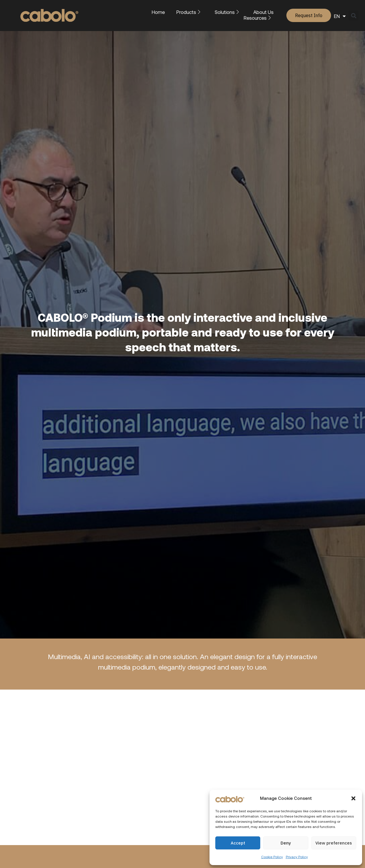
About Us (263, 12)
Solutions (228, 12)
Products (190, 12)
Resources (259, 18)
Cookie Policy (272, 857)
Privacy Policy (297, 857)
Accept (238, 843)
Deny (286, 843)
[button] (353, 798)
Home (158, 12)
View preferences (334, 843)
